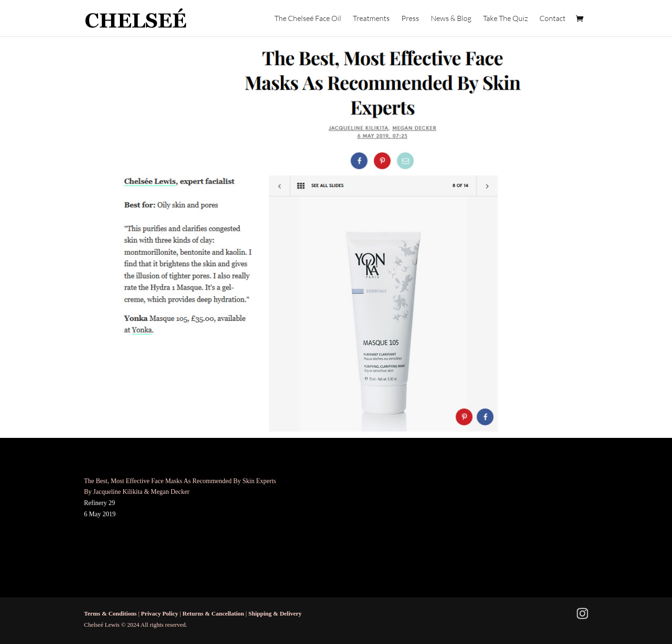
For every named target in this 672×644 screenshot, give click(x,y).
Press (410, 19)
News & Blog (451, 19)
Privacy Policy (160, 613)
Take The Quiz (505, 19)
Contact (553, 19)
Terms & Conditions (110, 613)
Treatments (371, 19)
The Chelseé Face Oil (308, 19)
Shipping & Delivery (275, 613)
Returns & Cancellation (213, 613)
